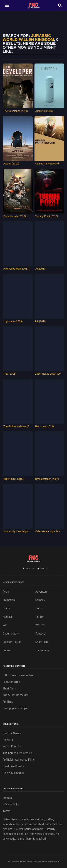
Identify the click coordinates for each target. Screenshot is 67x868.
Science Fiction (12, 642)
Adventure (41, 591)
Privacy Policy (11, 804)
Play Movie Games (14, 773)
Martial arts (42, 650)
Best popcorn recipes (16, 708)
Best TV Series (12, 733)
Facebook (28, 568)
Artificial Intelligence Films (19, 759)
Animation (9, 600)
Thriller (39, 616)
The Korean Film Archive (17, 753)
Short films (9, 688)
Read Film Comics (13, 766)
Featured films (11, 682)
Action (7, 591)
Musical (7, 616)
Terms (7, 811)
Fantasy (40, 633)
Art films (8, 701)
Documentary (11, 633)
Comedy (40, 600)
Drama (7, 608)
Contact (7, 798)
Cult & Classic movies (16, 695)
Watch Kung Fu (12, 746)
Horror (39, 608)
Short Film (42, 642)
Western (40, 625)
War (5, 625)
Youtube (43, 568)
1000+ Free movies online (18, 675)
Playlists (8, 740)
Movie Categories (13, 582)
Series (6, 650)
